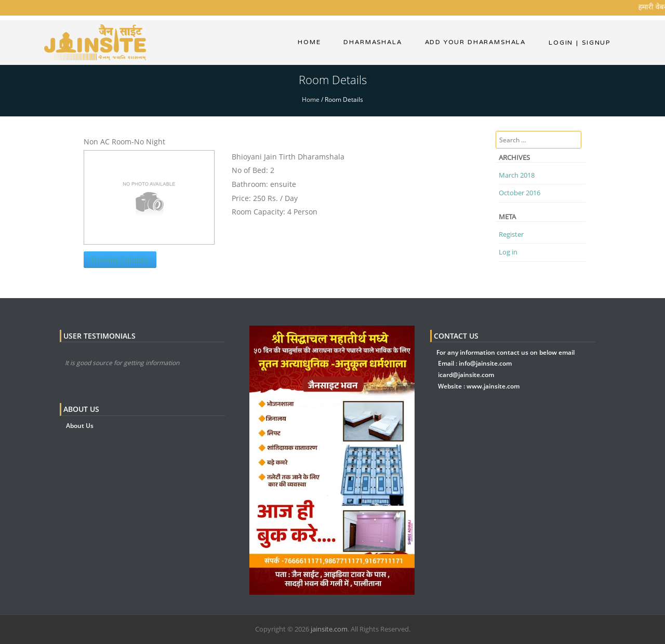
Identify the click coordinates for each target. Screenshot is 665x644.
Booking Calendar (120, 260)
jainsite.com (329, 629)
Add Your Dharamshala (475, 43)
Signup (593, 43)
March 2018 (517, 175)
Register (511, 234)
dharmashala (373, 43)
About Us (80, 426)
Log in (508, 252)
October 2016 (520, 193)
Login (561, 43)
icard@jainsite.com (466, 375)
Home (309, 43)
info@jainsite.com (485, 363)
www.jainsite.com (493, 386)
